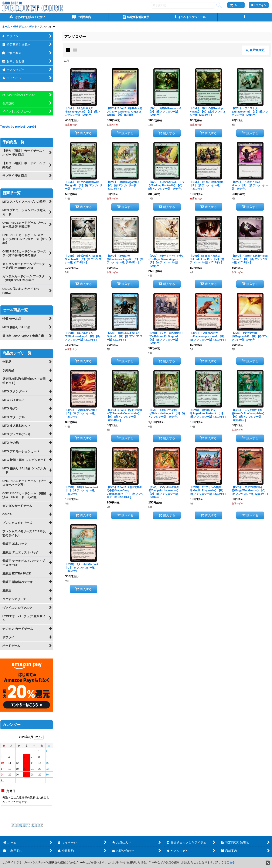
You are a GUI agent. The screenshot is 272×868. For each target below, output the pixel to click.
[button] (245, 17)
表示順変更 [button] (255, 50)
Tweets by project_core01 (18, 127)
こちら (231, 862)
